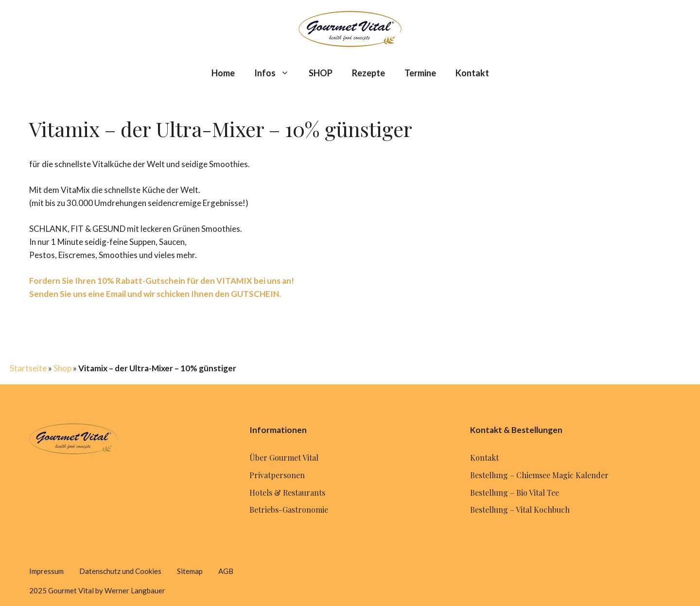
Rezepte (368, 73)
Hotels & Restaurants (287, 493)
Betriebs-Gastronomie (289, 510)
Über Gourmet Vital (284, 458)
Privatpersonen (277, 475)
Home (223, 73)
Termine (420, 73)
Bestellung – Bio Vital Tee (515, 493)
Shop (62, 368)
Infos (277, 73)
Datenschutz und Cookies (120, 571)
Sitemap (190, 571)
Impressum (46, 571)
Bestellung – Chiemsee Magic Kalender (539, 475)
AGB (226, 571)
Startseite (28, 368)
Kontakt (472, 73)
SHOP (321, 73)
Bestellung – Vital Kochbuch (520, 510)
